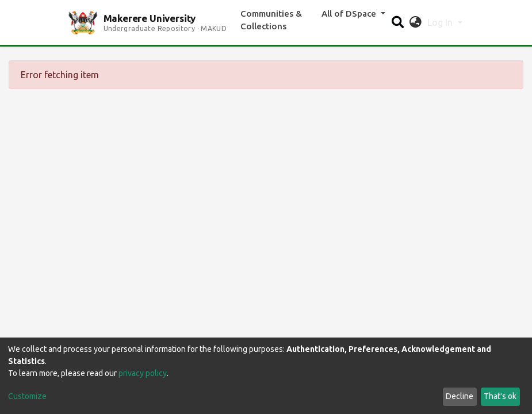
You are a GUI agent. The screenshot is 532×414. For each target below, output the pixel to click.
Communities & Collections (271, 20)
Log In (441, 22)
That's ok (500, 396)
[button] (416, 22)
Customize (27, 396)
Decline (460, 396)
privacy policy (143, 373)
